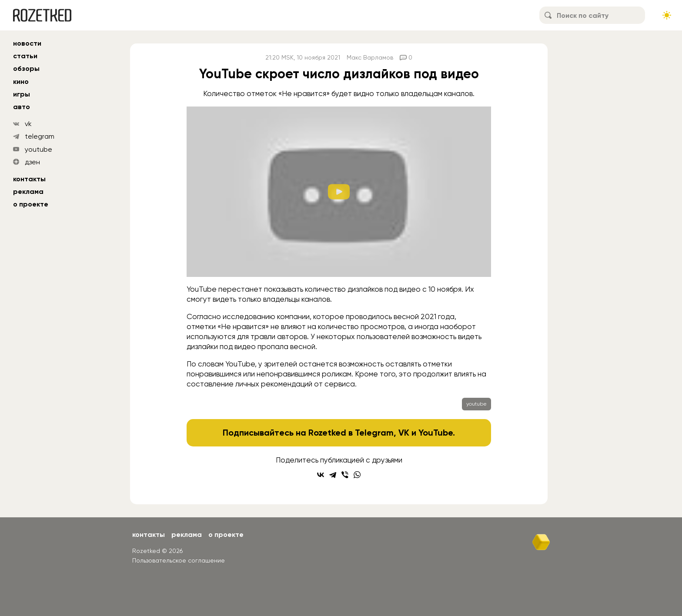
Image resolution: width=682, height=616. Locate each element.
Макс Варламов (370, 57)
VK (404, 433)
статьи (25, 56)
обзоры (26, 68)
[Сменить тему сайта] (667, 15)
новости (27, 43)
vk (28, 124)
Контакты (29, 179)
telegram (40, 136)
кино (21, 82)
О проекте (31, 204)
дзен (32, 162)
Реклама (28, 191)
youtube (38, 149)
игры (22, 94)
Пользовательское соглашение (179, 560)
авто (22, 107)
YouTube (436, 433)
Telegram (374, 433)
